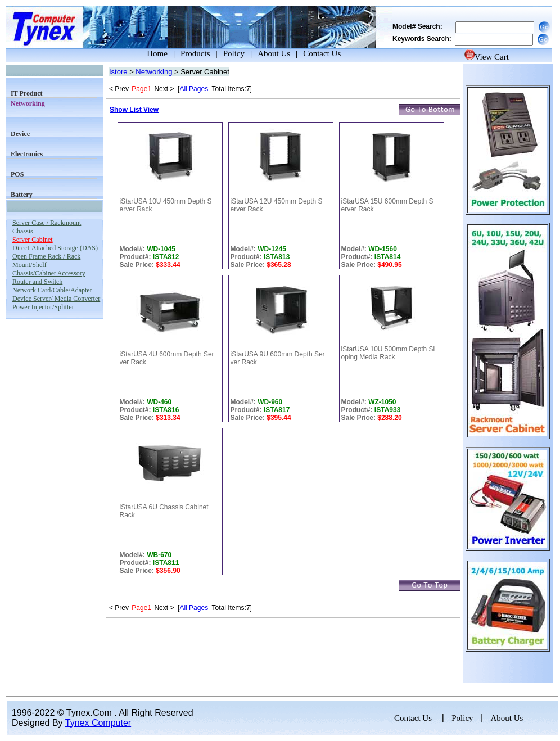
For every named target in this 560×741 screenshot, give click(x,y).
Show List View (134, 110)
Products (195, 53)
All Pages (194, 89)
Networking (154, 72)
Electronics (27, 154)
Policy (234, 53)
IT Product (27, 93)
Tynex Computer (98, 723)
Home (147, 53)
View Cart (487, 57)
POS (17, 174)
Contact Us (322, 53)
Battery (22, 195)
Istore (118, 72)
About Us (274, 53)
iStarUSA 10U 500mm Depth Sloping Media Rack (388, 353)
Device (20, 134)
